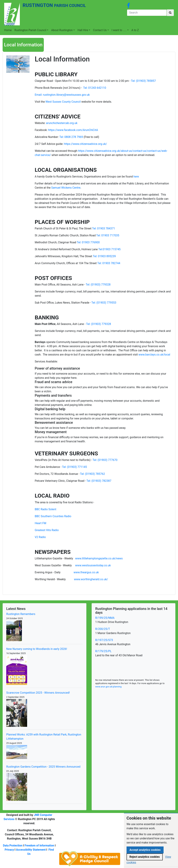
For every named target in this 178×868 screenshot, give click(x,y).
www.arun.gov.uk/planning (108, 687)
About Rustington (62, 30)
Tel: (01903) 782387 (99, 481)
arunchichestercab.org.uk (62, 123)
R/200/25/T (103, 629)
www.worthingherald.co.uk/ (91, 579)
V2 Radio (40, 537)
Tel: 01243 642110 (95, 88)
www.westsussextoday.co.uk (93, 565)
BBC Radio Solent (46, 509)
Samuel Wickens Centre (66, 188)
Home (8, 30)
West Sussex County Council (63, 102)
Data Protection (13, 846)
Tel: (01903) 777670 (105, 460)
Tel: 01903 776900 (88, 242)
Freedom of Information (39, 846)
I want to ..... (119, 30)
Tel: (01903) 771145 (74, 467)
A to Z (135, 30)
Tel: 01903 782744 (109, 263)
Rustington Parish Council (30, 30)
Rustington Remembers (21, 614)
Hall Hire (83, 30)
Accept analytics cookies (145, 850)
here (136, 177)
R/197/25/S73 (104, 640)
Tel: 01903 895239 (104, 256)
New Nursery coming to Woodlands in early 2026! (37, 649)
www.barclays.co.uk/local (154, 355)
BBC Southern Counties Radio (53, 516)
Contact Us (100, 30)
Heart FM (41, 523)
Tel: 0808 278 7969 (71, 137)
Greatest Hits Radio (47, 530)
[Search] (147, 13)
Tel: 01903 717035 (108, 235)
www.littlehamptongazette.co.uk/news (99, 558)
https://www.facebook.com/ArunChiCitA (73, 130)
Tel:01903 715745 (110, 249)
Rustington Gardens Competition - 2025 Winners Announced (43, 767)
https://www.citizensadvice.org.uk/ (86, 144)
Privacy (9, 850)
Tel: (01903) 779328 (98, 285)
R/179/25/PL (103, 651)
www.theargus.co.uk (86, 572)
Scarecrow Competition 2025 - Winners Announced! (38, 693)
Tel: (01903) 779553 (104, 303)
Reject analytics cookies (145, 857)
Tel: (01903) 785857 (143, 81)
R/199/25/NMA (105, 618)
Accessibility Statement (31, 850)
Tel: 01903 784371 (104, 228)
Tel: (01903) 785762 (93, 474)
